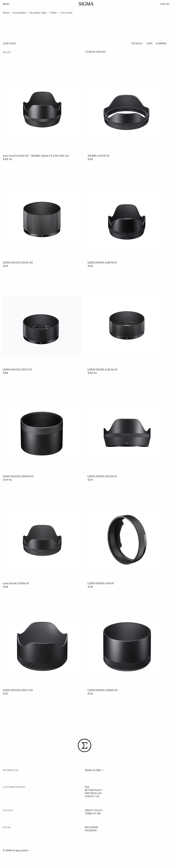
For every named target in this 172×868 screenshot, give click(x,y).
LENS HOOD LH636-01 (102, 370)
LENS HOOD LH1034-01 (18, 476)
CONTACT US (92, 796)
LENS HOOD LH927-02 (18, 690)
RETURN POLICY (94, 790)
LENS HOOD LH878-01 (102, 263)
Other (53, 13)
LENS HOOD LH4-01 (101, 583)
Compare (161, 44)
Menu (6, 4)
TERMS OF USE (93, 814)
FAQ (87, 787)
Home (6, 13)
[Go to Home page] (86, 4)
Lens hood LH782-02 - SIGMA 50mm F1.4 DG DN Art (36, 156)
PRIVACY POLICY (94, 810)
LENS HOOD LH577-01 (17, 370)
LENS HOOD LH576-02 (18, 263)
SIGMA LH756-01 (98, 156)
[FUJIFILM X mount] (126, 52)
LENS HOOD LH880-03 (103, 690)
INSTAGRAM (91, 827)
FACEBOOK (91, 831)
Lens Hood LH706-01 (16, 583)
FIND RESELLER (93, 793)
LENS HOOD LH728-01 (102, 476)
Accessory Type (38, 13)
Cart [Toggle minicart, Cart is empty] (165, 4)
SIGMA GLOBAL (93, 770)
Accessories (19, 13)
